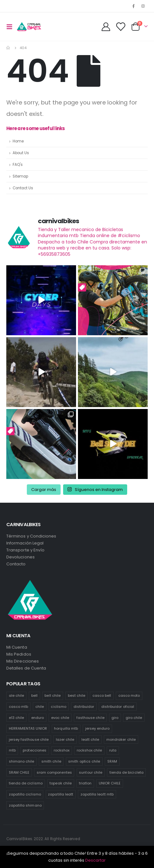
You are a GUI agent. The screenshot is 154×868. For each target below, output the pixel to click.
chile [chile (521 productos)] (40, 707)
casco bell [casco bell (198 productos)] (102, 695)
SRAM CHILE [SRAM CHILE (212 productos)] (19, 772)
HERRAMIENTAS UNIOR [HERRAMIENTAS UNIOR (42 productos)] (28, 728)
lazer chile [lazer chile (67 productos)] (65, 739)
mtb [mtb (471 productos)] (12, 750)
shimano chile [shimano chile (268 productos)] (22, 761)
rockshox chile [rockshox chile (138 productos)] (89, 750)
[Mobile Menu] (11, 27)
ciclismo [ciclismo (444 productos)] (59, 707)
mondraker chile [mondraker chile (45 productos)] (121, 739)
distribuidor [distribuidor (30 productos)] (84, 707)
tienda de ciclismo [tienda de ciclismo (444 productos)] (26, 783)
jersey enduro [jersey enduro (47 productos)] (98, 728)
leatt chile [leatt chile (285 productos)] (90, 739)
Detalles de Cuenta (26, 668)
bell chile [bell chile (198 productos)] (53, 695)
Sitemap (20, 176)
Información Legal (25, 543)
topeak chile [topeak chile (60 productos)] (61, 783)
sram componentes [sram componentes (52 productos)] (54, 772)
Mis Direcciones (23, 661)
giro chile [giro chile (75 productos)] (134, 718)
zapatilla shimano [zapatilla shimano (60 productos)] (25, 805)
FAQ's (18, 165)
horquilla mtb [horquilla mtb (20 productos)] (66, 728)
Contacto (16, 564)
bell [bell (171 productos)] (34, 695)
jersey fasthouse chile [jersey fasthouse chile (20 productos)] (29, 739)
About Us (21, 153)
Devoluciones (21, 557)
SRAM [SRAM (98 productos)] (112, 761)
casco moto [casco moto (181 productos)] (129, 695)
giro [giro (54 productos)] (115, 718)
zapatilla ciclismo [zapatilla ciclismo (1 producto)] (25, 794)
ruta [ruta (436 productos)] (113, 750)
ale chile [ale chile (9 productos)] (17, 695)
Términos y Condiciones (31, 536)
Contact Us (23, 188)
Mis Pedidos (19, 654)
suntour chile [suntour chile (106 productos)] (91, 772)
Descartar (95, 860)
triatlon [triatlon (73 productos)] (85, 783)
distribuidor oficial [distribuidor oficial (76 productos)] (118, 707)
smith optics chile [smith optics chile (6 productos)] (84, 761)
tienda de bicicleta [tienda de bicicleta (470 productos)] (127, 772)
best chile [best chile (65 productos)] (77, 695)
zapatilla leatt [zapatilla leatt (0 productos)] (61, 794)
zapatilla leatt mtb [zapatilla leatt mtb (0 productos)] (97, 794)
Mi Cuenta (17, 647)
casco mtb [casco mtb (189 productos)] (19, 707)
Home (18, 141)
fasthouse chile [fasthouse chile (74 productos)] (90, 718)
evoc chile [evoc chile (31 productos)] (60, 718)
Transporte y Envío (25, 550)
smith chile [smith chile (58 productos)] (51, 761)
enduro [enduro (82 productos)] (38, 718)
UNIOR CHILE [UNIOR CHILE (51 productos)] (110, 783)
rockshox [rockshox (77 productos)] (62, 750)
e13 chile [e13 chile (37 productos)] (17, 718)
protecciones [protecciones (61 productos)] (35, 750)
